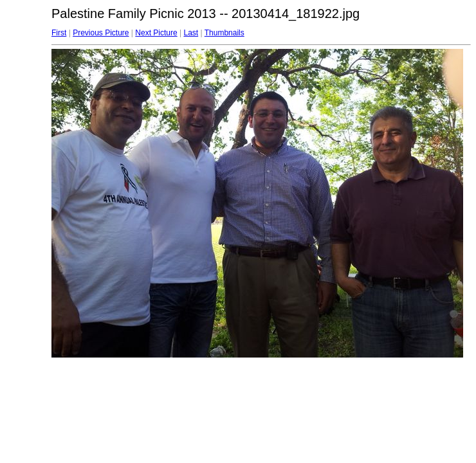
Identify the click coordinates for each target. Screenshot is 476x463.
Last (191, 33)
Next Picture (156, 33)
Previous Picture (101, 33)
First (59, 33)
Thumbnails (224, 33)
